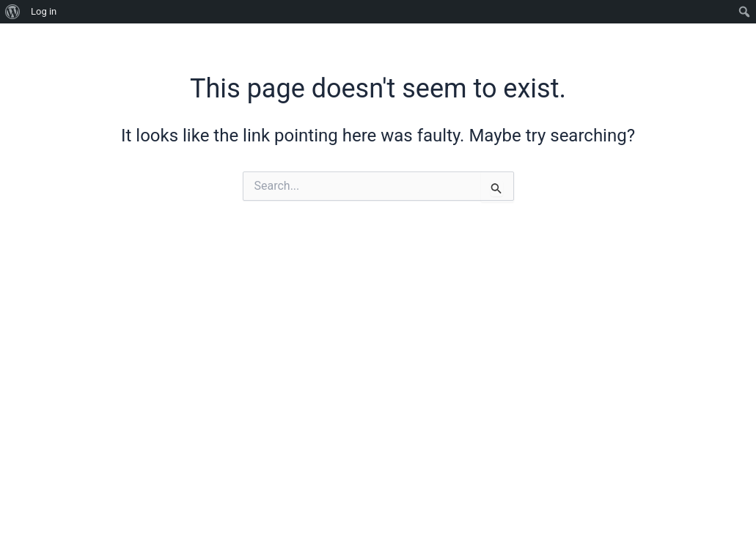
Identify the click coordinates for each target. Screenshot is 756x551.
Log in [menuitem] (44, 11)
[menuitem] (13, 12)
